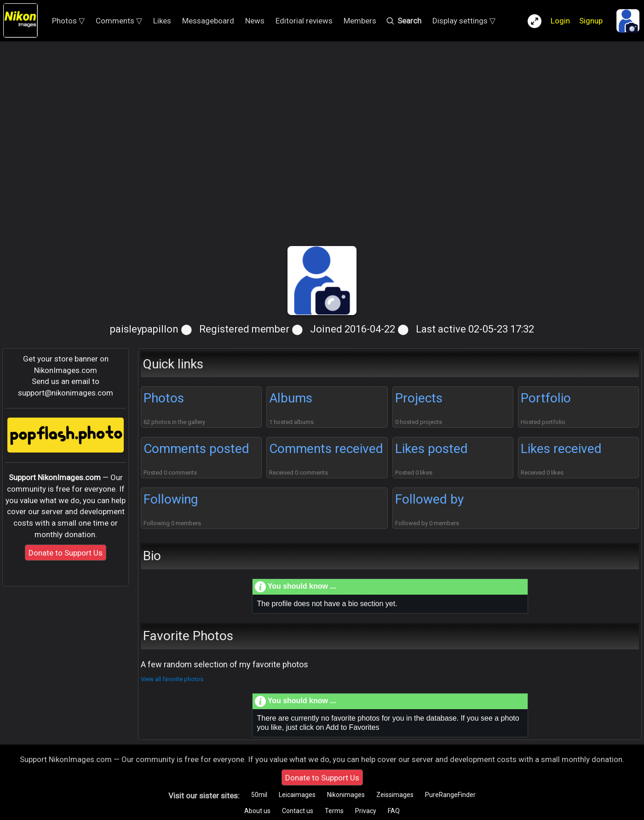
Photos (164, 398)
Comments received (326, 449)
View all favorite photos (172, 679)
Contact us (298, 811)
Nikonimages (346, 795)
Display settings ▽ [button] (464, 21)
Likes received (561, 449)
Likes (162, 21)
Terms (334, 811)
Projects (419, 398)
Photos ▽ (68, 21)
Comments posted (196, 449)
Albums (291, 398)
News (255, 21)
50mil (259, 795)
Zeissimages (395, 795)
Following (171, 499)
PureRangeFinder (450, 795)
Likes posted (431, 449)
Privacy (366, 811)
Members (360, 21)
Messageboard (208, 21)
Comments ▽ (119, 21)
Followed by (429, 499)
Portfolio (546, 398)
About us (257, 811)
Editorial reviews (304, 21)
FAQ (394, 811)
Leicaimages (297, 795)
